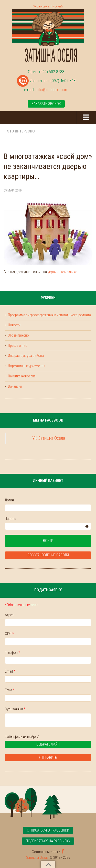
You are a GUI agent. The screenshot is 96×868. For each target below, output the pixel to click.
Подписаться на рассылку (48, 841)
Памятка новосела (21, 376)
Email (10, 671)
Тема (10, 690)
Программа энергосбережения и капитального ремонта (49, 315)
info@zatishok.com (52, 90)
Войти (48, 541)
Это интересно (21, 131)
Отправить (48, 758)
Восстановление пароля (48, 555)
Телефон (13, 653)
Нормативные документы (26, 366)
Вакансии (15, 386)
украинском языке (62, 272)
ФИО (9, 634)
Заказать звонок (46, 104)
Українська (41, 6)
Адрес (9, 615)
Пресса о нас (17, 346)
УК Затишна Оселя (49, 438)
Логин (9, 500)
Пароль (10, 519)
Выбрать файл (34, 745)
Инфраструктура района (25, 356)
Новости (14, 325)
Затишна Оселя (37, 857)
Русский (57, 6)
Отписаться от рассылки (48, 830)
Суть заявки (15, 709)
